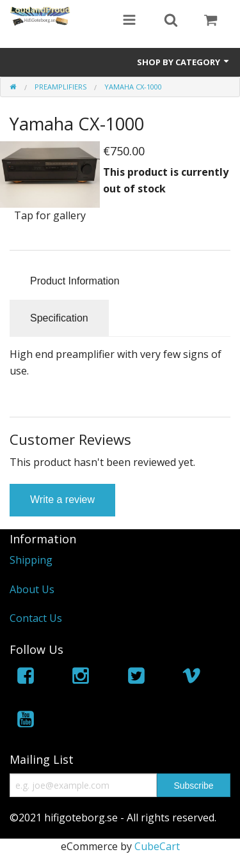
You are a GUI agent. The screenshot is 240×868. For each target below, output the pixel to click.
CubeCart (157, 846)
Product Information (75, 281)
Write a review (62, 500)
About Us (32, 589)
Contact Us (36, 618)
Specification (59, 318)
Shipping (31, 560)
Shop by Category (184, 62)
